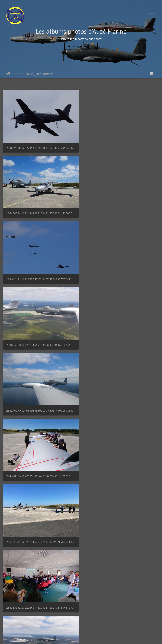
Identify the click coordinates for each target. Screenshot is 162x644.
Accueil (8, 74)
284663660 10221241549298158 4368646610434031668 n (121, 213)
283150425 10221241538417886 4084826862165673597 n (40, 475)
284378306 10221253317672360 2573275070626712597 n (121, 279)
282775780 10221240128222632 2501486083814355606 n (40, 540)
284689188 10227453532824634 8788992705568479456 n (40, 147)
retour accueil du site (81, 46)
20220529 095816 (99, 540)
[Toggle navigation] (152, 16)
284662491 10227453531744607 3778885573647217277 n (40, 213)
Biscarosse (45, 74)
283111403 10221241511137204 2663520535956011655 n (121, 410)
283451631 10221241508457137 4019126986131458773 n (40, 344)
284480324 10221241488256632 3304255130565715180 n (121, 147)
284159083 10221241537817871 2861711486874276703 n (40, 410)
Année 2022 (24, 74)
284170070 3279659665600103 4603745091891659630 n (40, 279)
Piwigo (89, 638)
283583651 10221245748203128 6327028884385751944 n (121, 344)
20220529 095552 (18, 606)
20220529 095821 (99, 475)
